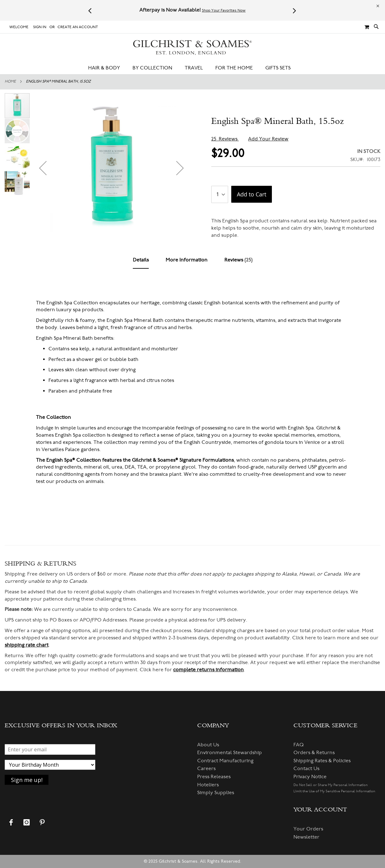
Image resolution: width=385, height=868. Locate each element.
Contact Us (306, 769)
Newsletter (306, 837)
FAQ (299, 745)
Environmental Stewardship (230, 753)
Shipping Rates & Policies (322, 761)
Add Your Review (268, 139)
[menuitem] (107, 68)
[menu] (192, 68)
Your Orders (308, 829)
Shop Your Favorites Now (224, 10)
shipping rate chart (27, 645)
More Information (187, 260)
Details (141, 260)
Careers (206, 769)
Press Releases (214, 777)
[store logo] (193, 48)
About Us (208, 745)
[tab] (141, 260)
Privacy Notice (310, 777)
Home (10, 81)
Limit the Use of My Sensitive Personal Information (334, 791)
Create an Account (78, 27)
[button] (43, 168)
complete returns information (208, 670)
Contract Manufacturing (225, 761)
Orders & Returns (314, 753)
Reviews (238, 260)
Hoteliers (208, 785)
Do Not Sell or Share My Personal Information (331, 785)
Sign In (40, 27)
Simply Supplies (216, 793)
